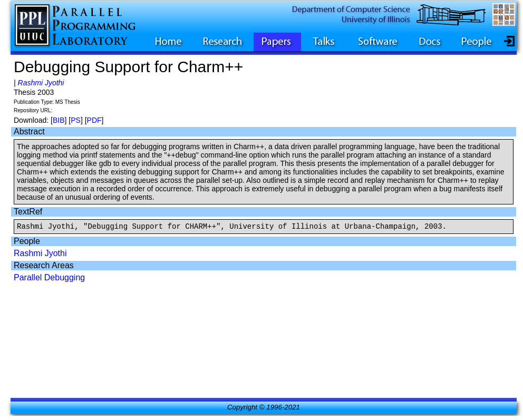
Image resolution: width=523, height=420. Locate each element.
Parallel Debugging (49, 279)
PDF (94, 120)
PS (76, 120)
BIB (59, 120)
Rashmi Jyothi (41, 83)
